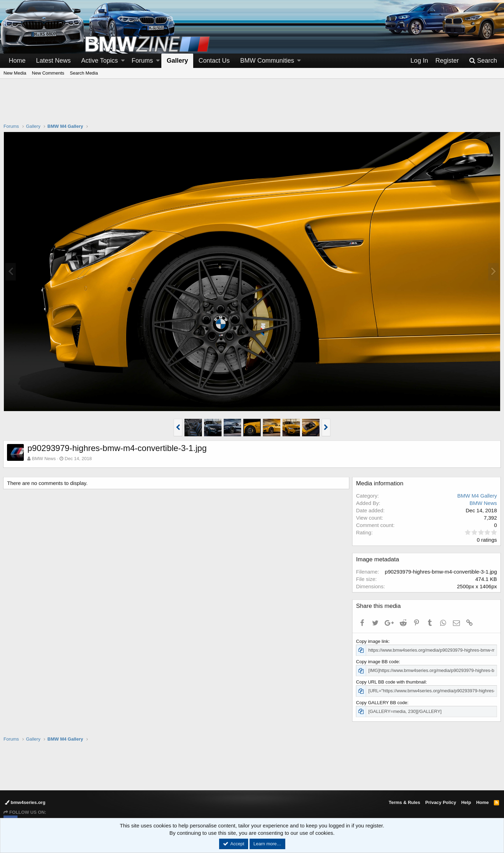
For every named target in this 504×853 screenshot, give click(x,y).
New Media (15, 73)
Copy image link (373, 641)
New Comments (48, 73)
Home (17, 61)
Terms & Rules (404, 802)
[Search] (483, 61)
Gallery (177, 61)
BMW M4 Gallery (477, 496)
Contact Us (214, 61)
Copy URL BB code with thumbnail (391, 682)
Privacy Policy (441, 802)
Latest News (53, 61)
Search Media (84, 73)
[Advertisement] (252, 105)
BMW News (44, 459)
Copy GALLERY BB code (382, 703)
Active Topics (100, 61)
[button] (123, 61)
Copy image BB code (378, 662)
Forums (142, 61)
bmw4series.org (25, 802)
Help (466, 802)
